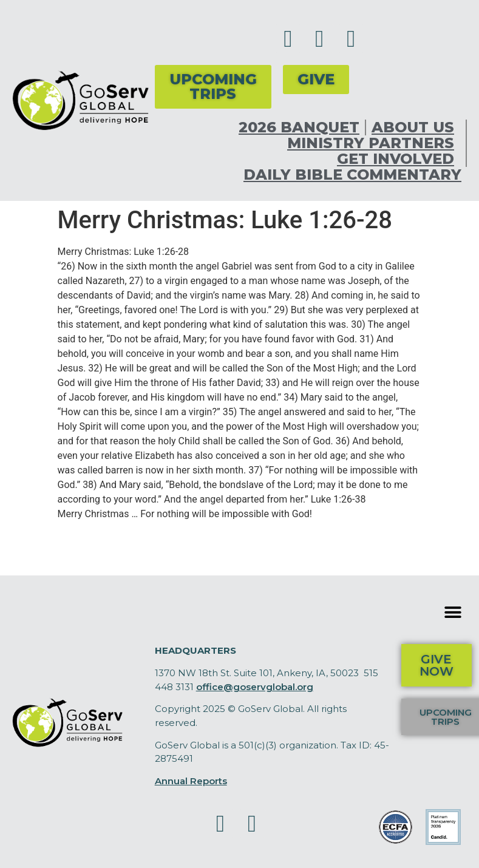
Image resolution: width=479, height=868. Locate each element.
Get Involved (399, 159)
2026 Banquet (299, 127)
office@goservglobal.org (255, 687)
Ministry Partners (374, 143)
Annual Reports (191, 781)
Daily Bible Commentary (352, 175)
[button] (453, 612)
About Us (416, 127)
